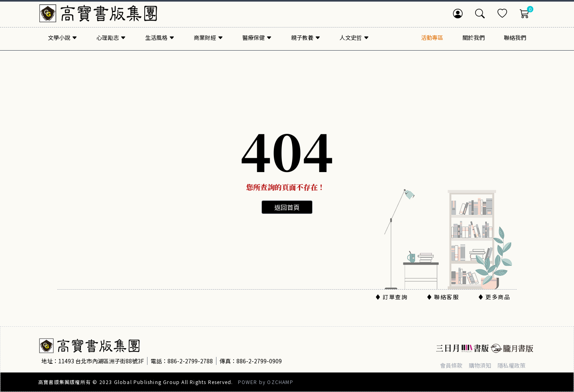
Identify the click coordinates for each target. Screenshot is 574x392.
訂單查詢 (391, 297)
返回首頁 (287, 207)
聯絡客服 (443, 297)
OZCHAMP (280, 382)
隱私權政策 (511, 365)
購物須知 (480, 365)
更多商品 (494, 297)
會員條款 (451, 365)
